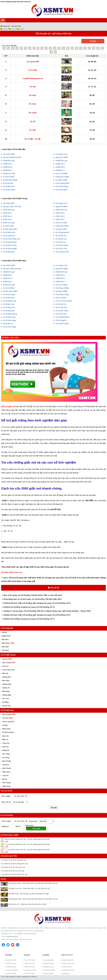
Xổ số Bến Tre (61, 304)
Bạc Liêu (6, 736)
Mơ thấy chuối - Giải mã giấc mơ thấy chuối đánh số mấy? (29, 894)
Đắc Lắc (5, 673)
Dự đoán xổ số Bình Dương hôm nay (15, 864)
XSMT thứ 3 (60, 213)
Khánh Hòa (6, 706)
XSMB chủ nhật (9, 174)
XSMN (22, 29)
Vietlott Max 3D (67, 967)
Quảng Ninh (6, 636)
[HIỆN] (16, 338)
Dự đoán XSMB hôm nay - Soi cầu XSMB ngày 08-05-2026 (29, 840)
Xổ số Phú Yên (61, 236)
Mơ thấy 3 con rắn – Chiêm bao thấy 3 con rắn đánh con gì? (29, 889)
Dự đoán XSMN (61, 291)
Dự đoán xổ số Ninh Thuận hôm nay (15, 875)
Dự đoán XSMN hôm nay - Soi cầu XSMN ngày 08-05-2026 (29, 845)
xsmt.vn (19, 977)
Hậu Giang (6, 772)
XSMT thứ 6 (7, 219)
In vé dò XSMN (9, 288)
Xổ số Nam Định (9, 190)
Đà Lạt (5, 779)
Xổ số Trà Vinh (61, 314)
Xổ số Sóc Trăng (62, 311)
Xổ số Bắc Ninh (9, 186)
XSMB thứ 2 (7, 164)
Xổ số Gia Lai (61, 242)
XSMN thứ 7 (60, 282)
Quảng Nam (7, 677)
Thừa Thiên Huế (8, 670)
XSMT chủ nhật (9, 223)
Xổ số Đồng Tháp (9, 301)
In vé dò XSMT (8, 226)
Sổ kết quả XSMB (62, 177)
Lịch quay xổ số (61, 154)
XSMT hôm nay (61, 210)
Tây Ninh (6, 765)
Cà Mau (5, 725)
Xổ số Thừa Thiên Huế (11, 239)
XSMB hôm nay (61, 161)
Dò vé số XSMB (61, 174)
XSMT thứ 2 (7, 213)
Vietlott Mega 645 (68, 961)
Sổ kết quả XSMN (62, 288)
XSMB (5, 29)
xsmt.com (12, 977)
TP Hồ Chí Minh (8, 732)
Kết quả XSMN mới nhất (12, 269)
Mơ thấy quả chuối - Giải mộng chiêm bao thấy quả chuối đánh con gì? (33, 899)
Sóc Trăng (6, 754)
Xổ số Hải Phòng (62, 186)
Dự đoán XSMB (61, 180)
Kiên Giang (6, 783)
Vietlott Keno (66, 974)
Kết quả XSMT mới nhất (12, 207)
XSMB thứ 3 (60, 164)
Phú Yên (5, 666)
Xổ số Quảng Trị (9, 236)
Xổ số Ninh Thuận (10, 245)
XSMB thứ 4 (7, 167)
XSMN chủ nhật (9, 285)
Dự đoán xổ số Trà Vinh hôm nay (13, 868)
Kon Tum (6, 699)
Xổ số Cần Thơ (61, 307)
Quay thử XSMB (62, 157)
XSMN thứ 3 (60, 275)
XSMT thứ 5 (60, 216)
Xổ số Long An (61, 320)
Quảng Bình (7, 684)
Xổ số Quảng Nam (10, 242)
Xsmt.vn (20, 934)
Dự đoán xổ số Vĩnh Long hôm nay (14, 861)
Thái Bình (5, 650)
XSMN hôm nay (61, 272)
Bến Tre (5, 740)
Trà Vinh (5, 718)
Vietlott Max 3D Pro (68, 971)
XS (81, 440)
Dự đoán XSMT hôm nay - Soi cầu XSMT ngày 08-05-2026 (29, 850)
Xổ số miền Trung (8, 655)
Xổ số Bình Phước (62, 317)
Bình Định (6, 681)
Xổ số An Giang (9, 294)
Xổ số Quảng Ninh (62, 183)
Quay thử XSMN (62, 269)
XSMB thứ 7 (60, 170)
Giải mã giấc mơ (8, 406)
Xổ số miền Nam (7, 710)
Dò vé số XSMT (61, 223)
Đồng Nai (6, 750)
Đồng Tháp (6, 729)
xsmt (7, 977)
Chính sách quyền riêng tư (10, 940)
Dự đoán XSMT (61, 229)
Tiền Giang (6, 786)
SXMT (13, 29)
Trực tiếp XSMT (9, 203)
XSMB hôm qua (9, 161)
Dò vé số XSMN (62, 285)
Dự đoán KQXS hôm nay (12, 572)
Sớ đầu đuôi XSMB (10, 180)
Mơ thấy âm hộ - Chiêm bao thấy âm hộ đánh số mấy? (27, 905)
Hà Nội (4, 632)
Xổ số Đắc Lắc (61, 239)
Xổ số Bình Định (9, 232)
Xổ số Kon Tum (61, 249)
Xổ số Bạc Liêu (9, 304)
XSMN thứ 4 (8, 278)
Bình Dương (7, 714)
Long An (5, 775)
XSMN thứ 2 (8, 275)
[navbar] (3, 20)
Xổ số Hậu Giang (9, 320)
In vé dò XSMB (8, 177)
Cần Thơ (5, 747)
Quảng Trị (6, 688)
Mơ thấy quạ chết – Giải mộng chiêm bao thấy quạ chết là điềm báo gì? (33, 884)
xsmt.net (34, 977)
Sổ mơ (3, 880)
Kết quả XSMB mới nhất (12, 157)
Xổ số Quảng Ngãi (10, 249)
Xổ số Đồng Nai (9, 311)
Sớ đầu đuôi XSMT (10, 229)
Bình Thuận (7, 761)
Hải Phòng (6, 643)
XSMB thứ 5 (60, 167)
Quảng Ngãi (7, 695)
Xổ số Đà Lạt (8, 324)
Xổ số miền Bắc (7, 628)
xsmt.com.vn (26, 977)
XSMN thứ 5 (60, 278)
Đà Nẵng (5, 702)
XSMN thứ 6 (8, 282)
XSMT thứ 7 (60, 219)
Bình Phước (7, 768)
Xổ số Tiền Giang (9, 327)
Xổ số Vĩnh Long (9, 317)
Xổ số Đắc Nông (62, 245)
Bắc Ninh (5, 640)
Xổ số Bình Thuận (62, 294)
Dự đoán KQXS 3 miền (9, 836)
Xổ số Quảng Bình (62, 232)
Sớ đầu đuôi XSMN (10, 291)
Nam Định (5, 647)
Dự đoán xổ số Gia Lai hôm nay (13, 871)
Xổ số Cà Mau (61, 298)
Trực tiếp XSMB (9, 154)
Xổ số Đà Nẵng (9, 252)
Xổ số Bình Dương (10, 314)
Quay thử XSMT (62, 207)
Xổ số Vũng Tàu (9, 307)
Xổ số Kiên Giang (62, 324)
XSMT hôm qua (9, 210)
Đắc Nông (6, 691)
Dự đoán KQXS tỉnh (9, 856)
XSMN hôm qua (9, 272)
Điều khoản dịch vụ (26, 940)
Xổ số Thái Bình (62, 190)
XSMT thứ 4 (7, 216)
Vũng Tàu (6, 743)
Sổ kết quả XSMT (62, 226)
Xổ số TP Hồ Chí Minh (64, 301)
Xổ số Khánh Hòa (62, 252)
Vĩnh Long (6, 722)
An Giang (6, 757)
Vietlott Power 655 (68, 964)
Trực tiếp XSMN (9, 265)
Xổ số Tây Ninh (9, 298)
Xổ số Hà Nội (8, 183)
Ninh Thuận (7, 663)
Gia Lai (5, 659)
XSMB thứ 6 (7, 170)
